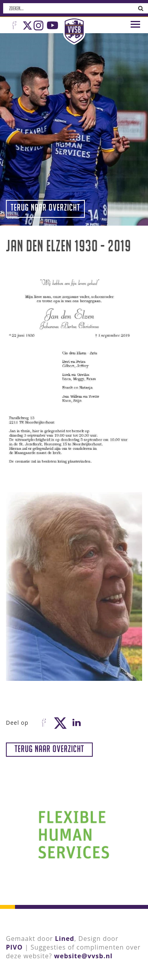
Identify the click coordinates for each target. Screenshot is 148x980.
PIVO (14, 947)
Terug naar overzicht (45, 207)
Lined (65, 939)
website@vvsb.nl (83, 956)
